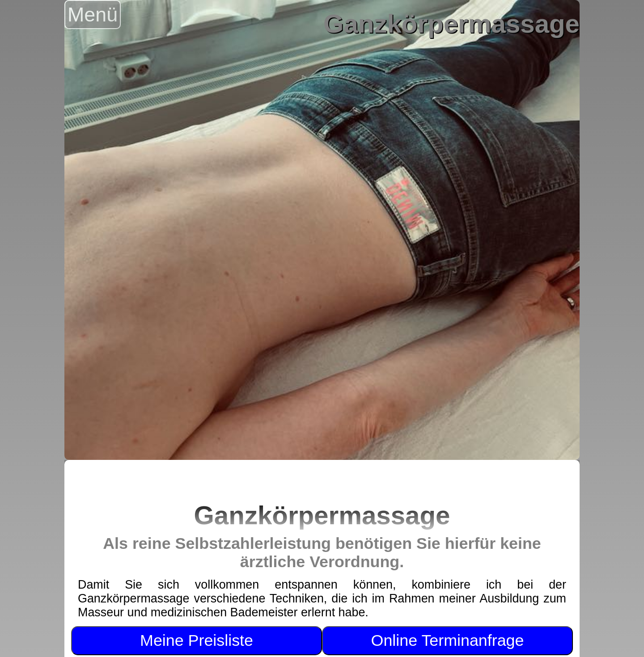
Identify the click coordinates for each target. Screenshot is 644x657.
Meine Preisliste (197, 640)
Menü (93, 14)
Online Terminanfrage (448, 640)
